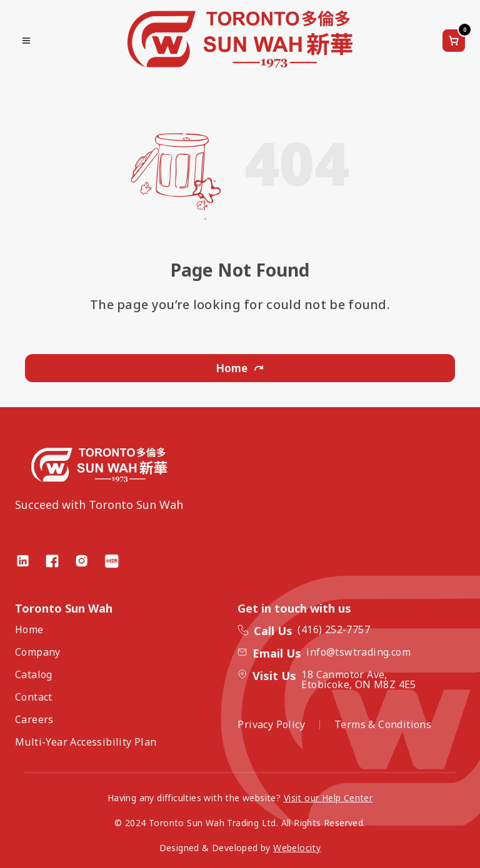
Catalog (34, 674)
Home (240, 368)
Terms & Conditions (383, 724)
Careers (34, 719)
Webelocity (297, 848)
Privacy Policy (271, 724)
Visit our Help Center (328, 798)
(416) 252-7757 (334, 629)
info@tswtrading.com (358, 652)
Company (38, 652)
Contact (34, 697)
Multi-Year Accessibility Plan (86, 742)
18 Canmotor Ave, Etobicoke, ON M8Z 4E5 (358, 679)
